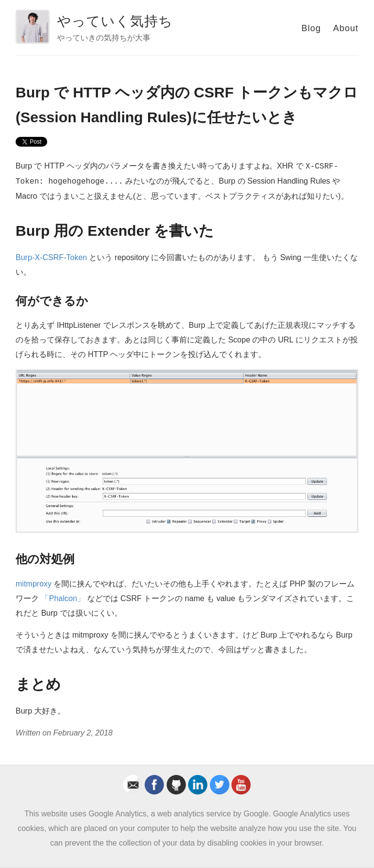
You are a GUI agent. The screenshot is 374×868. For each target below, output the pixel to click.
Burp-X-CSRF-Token (51, 257)
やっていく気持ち (115, 21)
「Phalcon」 (63, 598)
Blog (311, 28)
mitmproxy (34, 584)
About (346, 28)
